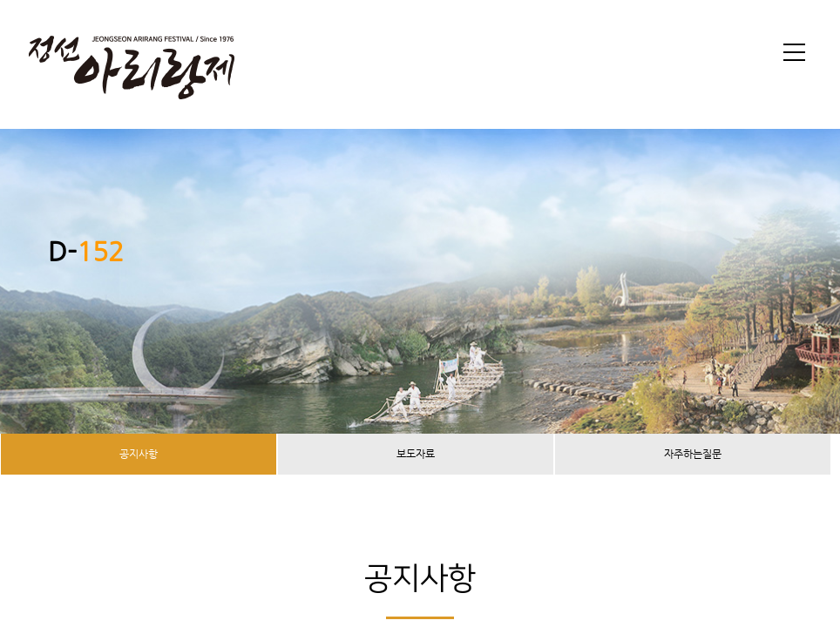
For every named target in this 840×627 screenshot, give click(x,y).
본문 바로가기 (0, 0)
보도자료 (416, 454)
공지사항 (139, 454)
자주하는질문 (693, 454)
